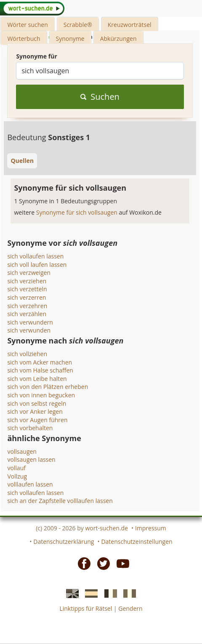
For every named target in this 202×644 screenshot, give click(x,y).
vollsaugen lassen (31, 459)
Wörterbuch (24, 39)
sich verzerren (27, 297)
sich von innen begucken (41, 395)
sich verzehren (27, 306)
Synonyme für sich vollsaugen (78, 212)
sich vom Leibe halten (37, 379)
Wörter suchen (27, 25)
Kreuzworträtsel (130, 25)
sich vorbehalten (30, 428)
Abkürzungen (118, 39)
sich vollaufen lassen (35, 256)
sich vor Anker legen (35, 411)
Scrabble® (78, 25)
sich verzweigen (29, 273)
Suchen (100, 97)
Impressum (151, 528)
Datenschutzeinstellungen (137, 542)
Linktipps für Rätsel (86, 608)
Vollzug (17, 476)
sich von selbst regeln (37, 403)
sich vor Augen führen (37, 420)
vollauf (16, 468)
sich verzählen (27, 314)
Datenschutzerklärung (64, 542)
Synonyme (70, 39)
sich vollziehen (27, 354)
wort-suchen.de (106, 528)
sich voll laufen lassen (37, 265)
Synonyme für (36, 56)
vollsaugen (22, 451)
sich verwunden (29, 330)
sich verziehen (27, 281)
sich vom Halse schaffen (40, 370)
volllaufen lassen (30, 484)
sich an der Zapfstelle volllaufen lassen (60, 501)
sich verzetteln (27, 289)
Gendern (130, 608)
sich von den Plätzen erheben (48, 387)
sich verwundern (30, 322)
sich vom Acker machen (40, 362)
